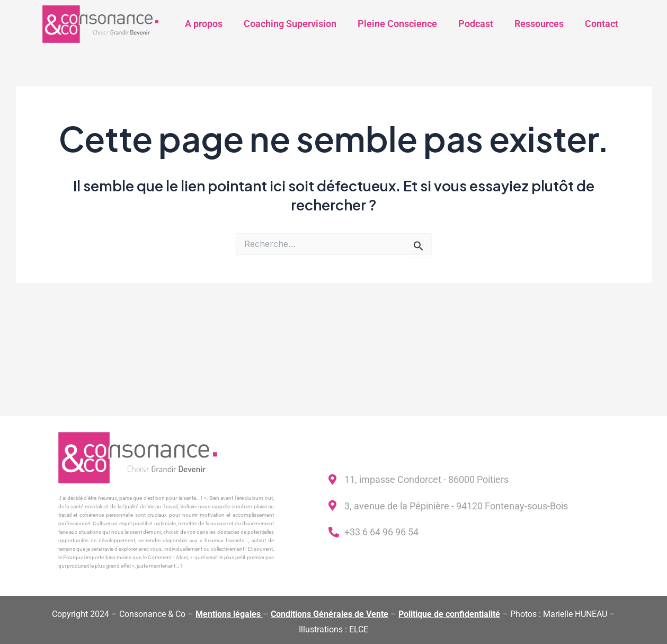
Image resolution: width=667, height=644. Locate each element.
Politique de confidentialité (449, 614)
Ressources (539, 24)
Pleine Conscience (397, 24)
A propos (204, 24)
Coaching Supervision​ (290, 24)
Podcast (476, 24)
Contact (602, 24)
